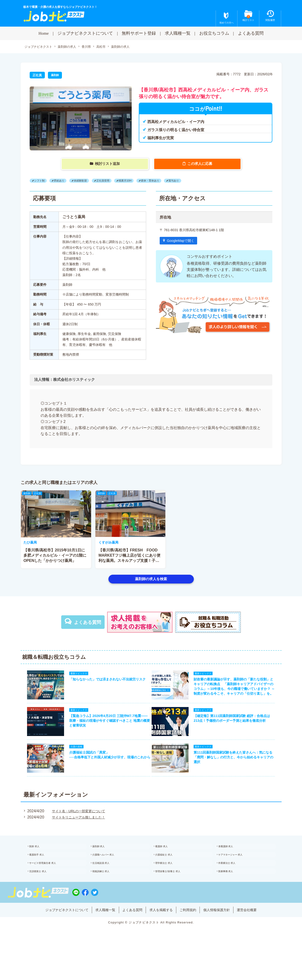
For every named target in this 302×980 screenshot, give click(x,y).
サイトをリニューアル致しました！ (79, 833)
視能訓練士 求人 (107, 894)
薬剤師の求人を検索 (151, 580)
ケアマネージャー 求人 (237, 873)
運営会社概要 (260, 938)
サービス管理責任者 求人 (49, 884)
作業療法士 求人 (233, 884)
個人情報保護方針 (226, 938)
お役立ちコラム (214, 33)
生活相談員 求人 (107, 884)
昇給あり (64, 181)
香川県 (91, 47)
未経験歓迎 (88, 181)
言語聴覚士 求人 (44, 894)
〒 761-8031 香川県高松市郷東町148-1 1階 (196, 231)
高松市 (106, 47)
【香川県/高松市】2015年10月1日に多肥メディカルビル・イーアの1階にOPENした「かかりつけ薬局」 (130, 556)
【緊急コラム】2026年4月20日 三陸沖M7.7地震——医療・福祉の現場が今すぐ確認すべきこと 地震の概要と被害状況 (107, 731)
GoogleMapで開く (183, 242)
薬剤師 (56, 76)
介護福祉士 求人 (170, 873)
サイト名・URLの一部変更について (79, 826)
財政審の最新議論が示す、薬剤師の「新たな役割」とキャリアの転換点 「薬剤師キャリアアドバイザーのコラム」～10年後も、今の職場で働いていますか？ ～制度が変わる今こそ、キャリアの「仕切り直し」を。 (237, 692)
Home (44, 33)
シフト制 (41, 181)
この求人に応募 (200, 164)
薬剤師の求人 (70, 47)
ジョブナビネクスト (39, 47)
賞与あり (196, 181)
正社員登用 (114, 181)
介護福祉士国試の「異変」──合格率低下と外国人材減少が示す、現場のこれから (106, 771)
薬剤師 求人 (104, 863)
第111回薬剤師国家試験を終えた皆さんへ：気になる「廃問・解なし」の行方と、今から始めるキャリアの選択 (237, 771)
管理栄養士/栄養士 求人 (174, 894)
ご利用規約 (193, 938)
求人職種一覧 (178, 33)
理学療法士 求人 (170, 884)
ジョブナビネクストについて (85, 33)
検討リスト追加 (108, 164)
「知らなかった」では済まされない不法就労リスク (105, 683)
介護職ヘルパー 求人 (109, 873)
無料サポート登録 (139, 33)
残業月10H (139, 181)
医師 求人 (39, 863)
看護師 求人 (167, 863)
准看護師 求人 (231, 863)
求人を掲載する (163, 938)
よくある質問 (251, 33)
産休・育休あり (168, 181)
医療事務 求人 (231, 894)
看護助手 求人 (42, 873)
